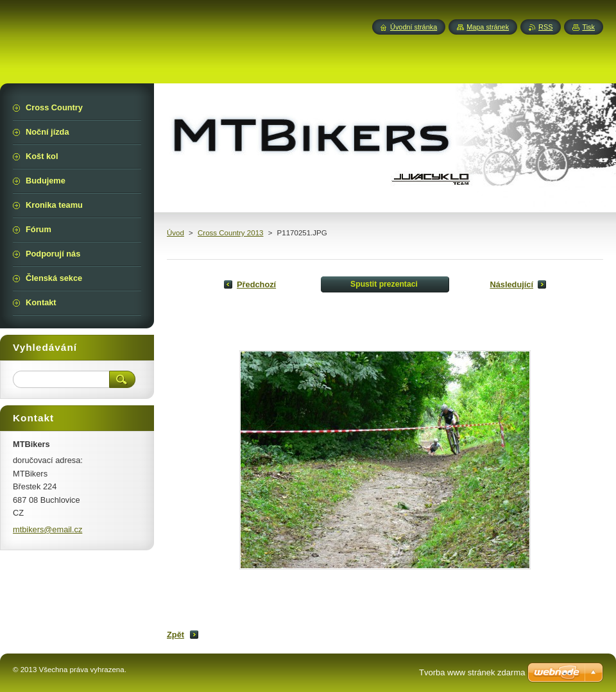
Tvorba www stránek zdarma (472, 672)
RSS (545, 27)
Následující (511, 284)
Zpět (175, 635)
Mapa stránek (488, 27)
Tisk (588, 27)
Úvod (175, 233)
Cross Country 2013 (230, 233)
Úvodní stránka (414, 27)
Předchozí (256, 284)
